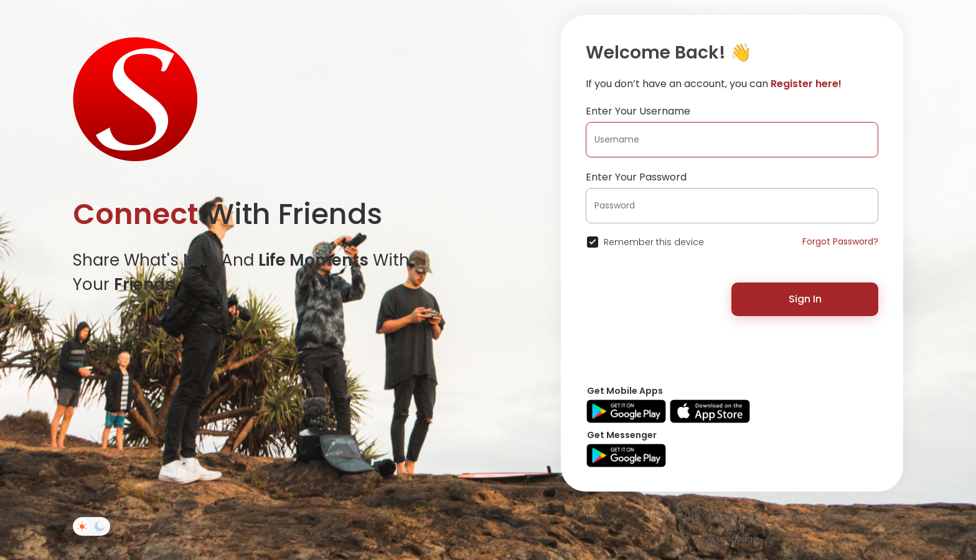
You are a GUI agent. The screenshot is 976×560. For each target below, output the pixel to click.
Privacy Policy (736, 516)
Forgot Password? (840, 241)
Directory (875, 516)
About (838, 516)
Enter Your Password (636, 177)
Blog (735, 527)
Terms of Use (674, 516)
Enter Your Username (638, 111)
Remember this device (654, 242)
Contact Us (795, 516)
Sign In (805, 299)
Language (732, 539)
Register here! (806, 84)
